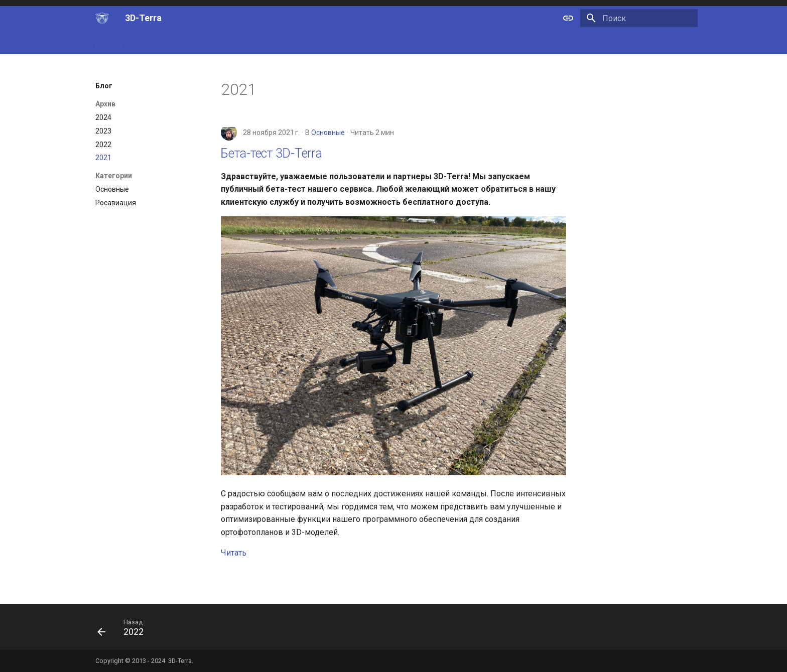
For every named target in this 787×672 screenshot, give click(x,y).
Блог (282, 43)
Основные (328, 132)
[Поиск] (639, 18)
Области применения (227, 43)
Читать (234, 553)
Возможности (157, 43)
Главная (109, 43)
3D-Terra (180, 661)
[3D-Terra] (102, 18)
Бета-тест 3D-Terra (272, 153)
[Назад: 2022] (124, 630)
